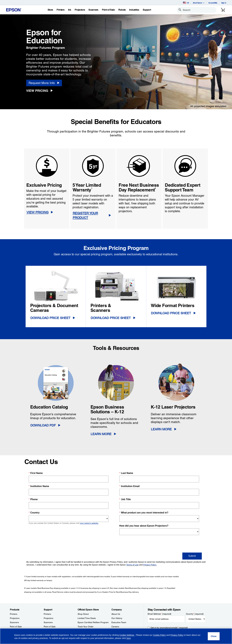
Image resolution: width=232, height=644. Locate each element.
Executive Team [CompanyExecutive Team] (119, 622)
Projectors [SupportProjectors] (48, 618)
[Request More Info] (44, 83)
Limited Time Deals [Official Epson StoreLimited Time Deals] (87, 618)
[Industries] (134, 10)
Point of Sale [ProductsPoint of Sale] (16, 627)
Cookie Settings (127, 635)
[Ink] (70, 10)
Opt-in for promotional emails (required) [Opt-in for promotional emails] (169, 628)
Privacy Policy (177, 635)
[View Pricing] (41, 91)
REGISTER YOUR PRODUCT (85, 215)
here (128, 638)
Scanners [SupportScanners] (48, 622)
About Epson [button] (199, 3)
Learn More (101, 434)
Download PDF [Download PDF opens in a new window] (43, 425)
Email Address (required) (160, 614)
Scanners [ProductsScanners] (14, 622)
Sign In (224, 3)
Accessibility (213, 3)
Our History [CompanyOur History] (117, 618)
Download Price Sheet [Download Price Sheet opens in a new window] (50, 318)
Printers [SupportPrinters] (47, 614)
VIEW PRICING (37, 212)
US (186, 3)
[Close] (214, 636)
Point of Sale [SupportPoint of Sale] (50, 627)
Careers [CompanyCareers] (115, 627)
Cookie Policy (159, 635)
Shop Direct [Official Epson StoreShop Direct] (83, 614)
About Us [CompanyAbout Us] (116, 614)
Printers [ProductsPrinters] (14, 614)
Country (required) (195, 614)
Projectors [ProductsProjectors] (15, 618)
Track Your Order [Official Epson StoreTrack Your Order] (86, 627)
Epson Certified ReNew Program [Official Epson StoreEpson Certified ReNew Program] (93, 622)
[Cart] (223, 10)
